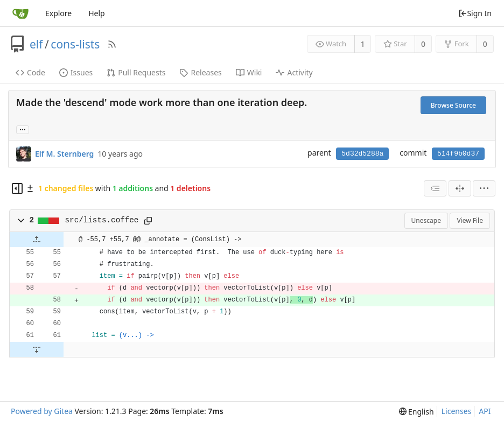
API (485, 411)
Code (30, 72)
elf (36, 44)
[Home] (20, 13)
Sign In (475, 13)
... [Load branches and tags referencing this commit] (23, 129)
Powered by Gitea (42, 411)
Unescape (426, 220)
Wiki (249, 72)
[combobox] (435, 188)
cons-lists (75, 44)
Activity (294, 72)
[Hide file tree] (17, 188)
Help (97, 13)
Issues (76, 72)
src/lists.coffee (102, 220)
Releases (200, 72)
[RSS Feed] (112, 44)
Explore (58, 13)
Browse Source (453, 105)
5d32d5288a (362, 154)
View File (470, 220)
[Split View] (460, 188)
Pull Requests (136, 72)
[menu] (484, 188)
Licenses (457, 411)
